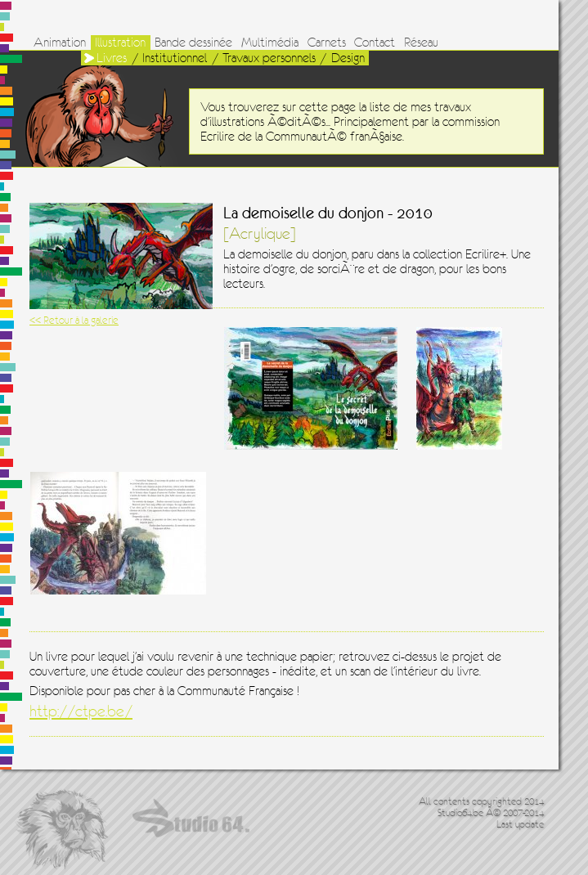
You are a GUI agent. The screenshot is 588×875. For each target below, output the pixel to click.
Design (348, 58)
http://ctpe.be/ (81, 711)
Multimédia (270, 43)
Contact (375, 43)
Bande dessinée (193, 43)
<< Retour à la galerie (74, 320)
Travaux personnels (269, 58)
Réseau (421, 43)
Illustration (120, 43)
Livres (112, 58)
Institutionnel (175, 58)
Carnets (327, 43)
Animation (60, 43)
